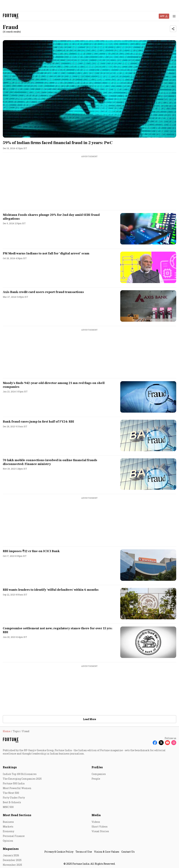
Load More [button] (89, 719)
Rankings (10, 767)
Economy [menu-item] (8, 831)
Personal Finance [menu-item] (14, 836)
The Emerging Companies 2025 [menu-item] (22, 779)
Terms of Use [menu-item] (84, 852)
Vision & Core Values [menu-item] (107, 852)
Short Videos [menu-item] (100, 827)
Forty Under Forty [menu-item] (14, 798)
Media (96, 815)
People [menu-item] (96, 779)
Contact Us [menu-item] (128, 852)
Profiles (97, 767)
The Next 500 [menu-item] (11, 793)
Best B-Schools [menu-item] (12, 802)
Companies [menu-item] (99, 774)
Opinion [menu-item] (8, 841)
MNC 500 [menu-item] (8, 807)
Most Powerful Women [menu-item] (17, 788)
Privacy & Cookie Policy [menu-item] (59, 852)
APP (162, 16)
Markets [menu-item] (8, 827)
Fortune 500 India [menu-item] (14, 783)
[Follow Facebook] (155, 743)
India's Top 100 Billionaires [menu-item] (20, 774)
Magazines (11, 849)
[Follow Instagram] (174, 743)
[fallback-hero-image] (89, 89)
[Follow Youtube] (167, 743)
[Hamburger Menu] (174, 16)
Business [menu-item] (8, 822)
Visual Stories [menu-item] (100, 831)
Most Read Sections (17, 815)
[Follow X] (161, 743)
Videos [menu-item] (96, 822)
